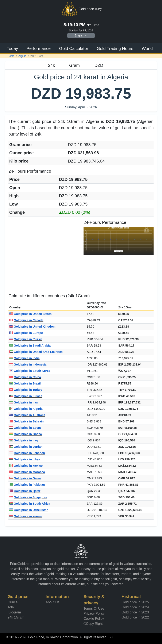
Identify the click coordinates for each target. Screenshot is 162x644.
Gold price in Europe (26, 333)
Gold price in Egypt (25, 428)
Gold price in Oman (25, 478)
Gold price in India (24, 358)
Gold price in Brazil (25, 383)
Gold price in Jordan (26, 447)
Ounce (13, 602)
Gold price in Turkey (26, 390)
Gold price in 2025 (135, 602)
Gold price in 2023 (135, 612)
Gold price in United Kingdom (32, 327)
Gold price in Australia (27, 415)
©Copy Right (93, 624)
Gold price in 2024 (135, 607)
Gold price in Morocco (27, 472)
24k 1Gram (16, 617)
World (147, 48)
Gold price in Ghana (26, 434)
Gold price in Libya (25, 459)
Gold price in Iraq (24, 440)
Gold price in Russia (26, 339)
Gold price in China (25, 377)
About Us (53, 602)
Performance (39, 48)
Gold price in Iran (24, 402)
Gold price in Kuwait (26, 396)
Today (12, 48)
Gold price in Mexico (26, 466)
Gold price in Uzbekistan (29, 510)
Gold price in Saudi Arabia (30, 346)
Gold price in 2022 (135, 617)
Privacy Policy (94, 614)
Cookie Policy (94, 619)
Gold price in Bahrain (26, 421)
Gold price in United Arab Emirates (36, 352)
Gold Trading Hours (115, 48)
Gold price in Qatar (25, 491)
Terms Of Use (94, 608)
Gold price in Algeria (26, 409)
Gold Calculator (74, 48)
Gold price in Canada (26, 320)
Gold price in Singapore (28, 497)
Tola (11, 607)
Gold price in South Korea (30, 371)
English (79, 35)
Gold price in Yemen (26, 516)
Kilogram (14, 612)
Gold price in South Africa (30, 504)
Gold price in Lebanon (27, 453)
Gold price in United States (30, 314)
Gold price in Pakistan (27, 485)
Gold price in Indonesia (28, 364)
